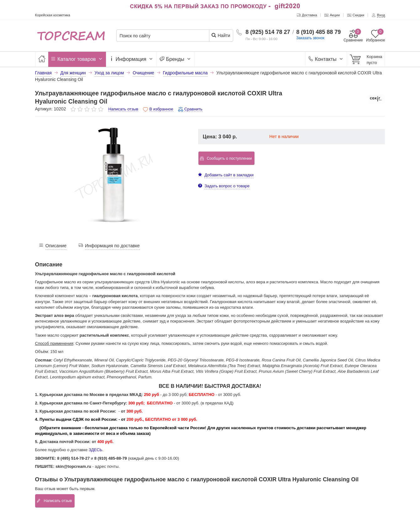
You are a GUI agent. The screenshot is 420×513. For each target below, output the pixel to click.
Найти (221, 35)
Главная (43, 73)
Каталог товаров (77, 59)
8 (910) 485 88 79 (318, 32)
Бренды (176, 59)
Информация (131, 59)
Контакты (326, 59)
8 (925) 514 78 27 (268, 32)
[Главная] (42, 59)
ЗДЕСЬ (95, 450)
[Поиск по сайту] (165, 36)
